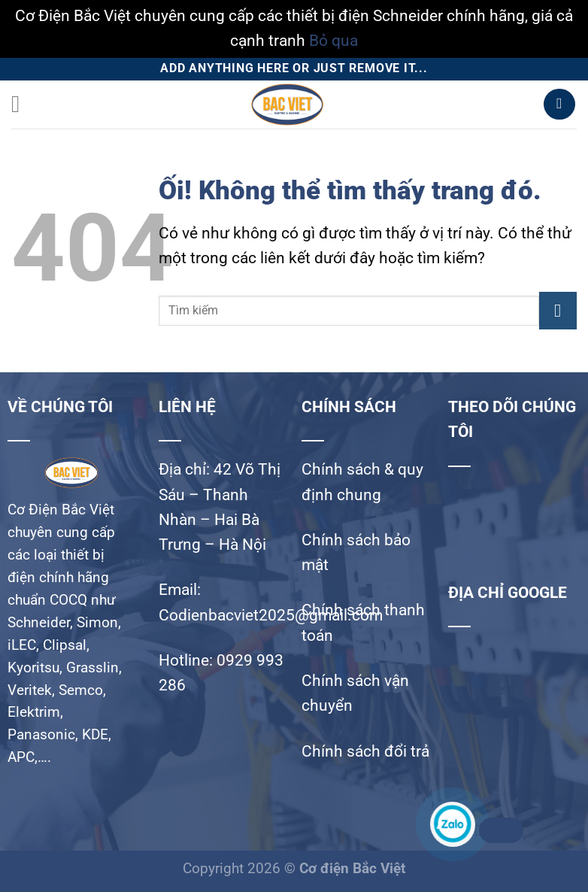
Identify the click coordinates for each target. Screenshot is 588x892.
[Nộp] (558, 311)
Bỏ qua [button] (333, 41)
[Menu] (23, 105)
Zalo (499, 830)
